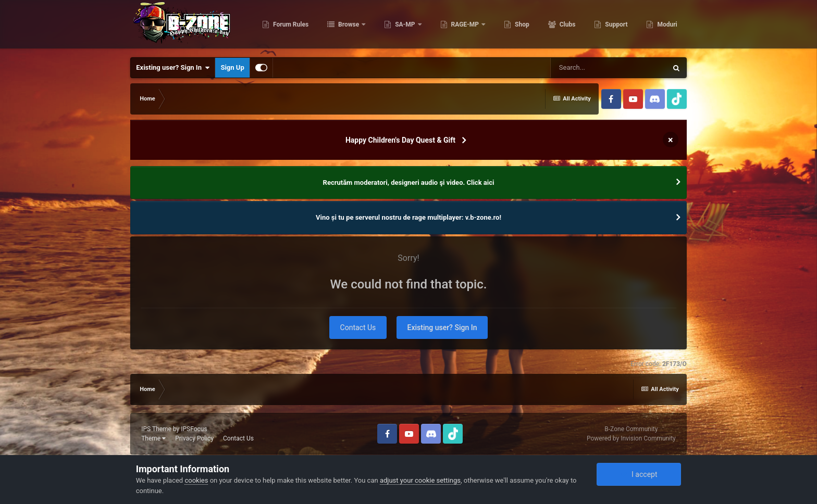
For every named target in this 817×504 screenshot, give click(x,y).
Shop (520, 26)
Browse (348, 26)
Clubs (566, 26)
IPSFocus (194, 429)
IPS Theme (156, 429)
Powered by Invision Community (631, 438)
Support (615, 26)
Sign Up (232, 67)
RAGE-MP (464, 26)
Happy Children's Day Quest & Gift (400, 140)
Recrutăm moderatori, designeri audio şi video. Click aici (409, 182)
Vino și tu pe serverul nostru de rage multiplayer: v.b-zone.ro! (408, 217)
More (664, 26)
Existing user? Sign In (173, 68)
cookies (196, 480)
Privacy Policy (194, 438)
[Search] (609, 68)
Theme (153, 438)
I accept (639, 474)
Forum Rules (289, 26)
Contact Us (358, 327)
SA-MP (404, 26)
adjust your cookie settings (420, 480)
